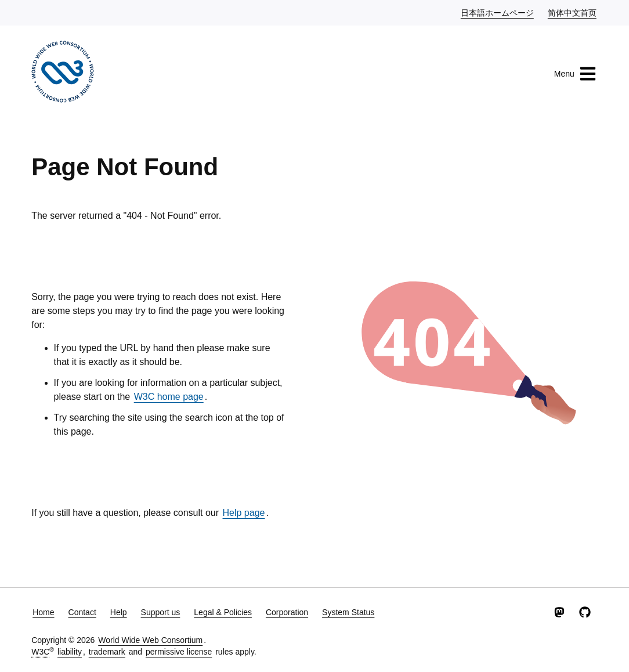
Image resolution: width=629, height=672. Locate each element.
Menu (575, 74)
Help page (244, 513)
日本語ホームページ (498, 12)
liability (70, 652)
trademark (107, 652)
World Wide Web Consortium (150, 640)
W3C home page (169, 397)
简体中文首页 (573, 12)
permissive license (179, 652)
